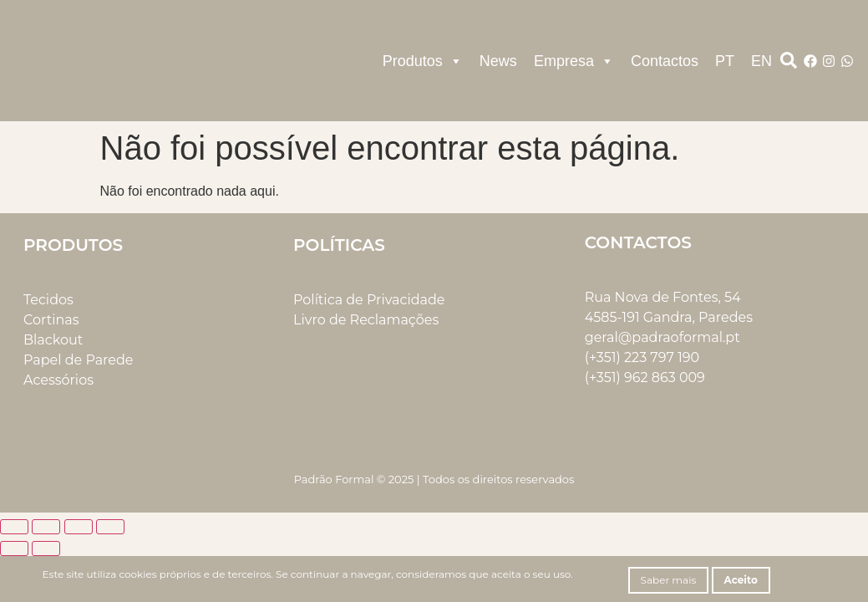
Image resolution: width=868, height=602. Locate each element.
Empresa (574, 61)
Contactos (665, 61)
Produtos (423, 61)
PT (725, 61)
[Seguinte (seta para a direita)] (46, 548)
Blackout (53, 340)
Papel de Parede (78, 360)
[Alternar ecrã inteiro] (46, 527)
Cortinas (51, 320)
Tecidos (48, 300)
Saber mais (669, 580)
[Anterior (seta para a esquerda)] (14, 548)
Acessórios (58, 380)
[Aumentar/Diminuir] (14, 527)
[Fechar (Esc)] (110, 527)
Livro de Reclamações (366, 320)
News (498, 61)
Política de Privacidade (369, 300)
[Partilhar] (79, 527)
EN (761, 61)
